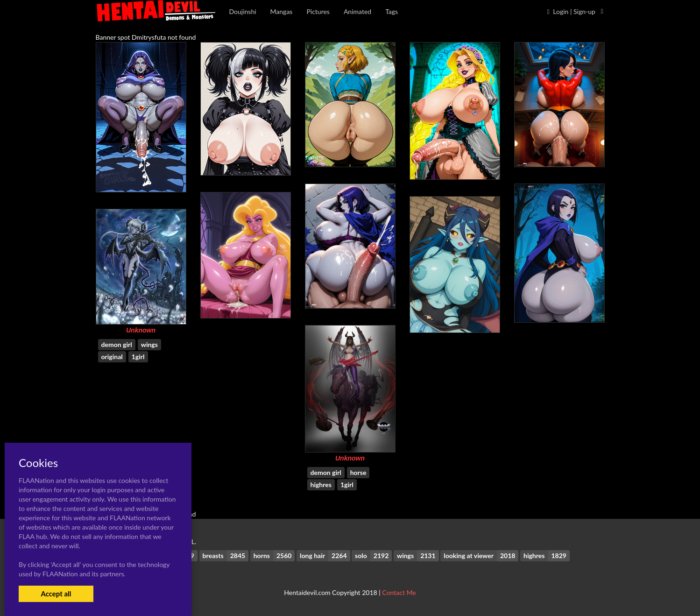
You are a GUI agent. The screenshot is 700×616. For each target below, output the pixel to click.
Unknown (141, 330)
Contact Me (399, 592)
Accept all (56, 594)
